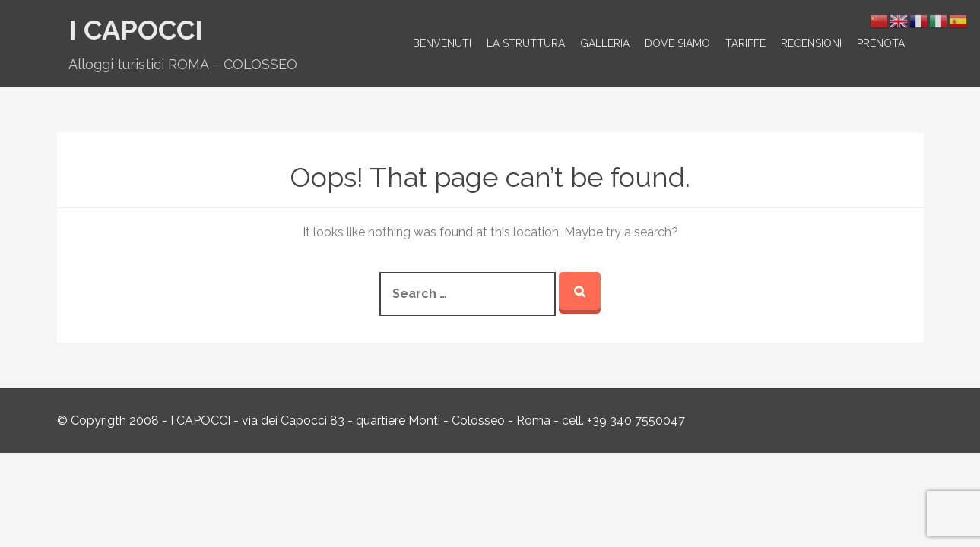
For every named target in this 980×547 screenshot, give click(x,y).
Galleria (605, 43)
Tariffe (745, 43)
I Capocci (136, 30)
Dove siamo (677, 43)
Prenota (881, 43)
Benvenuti (442, 43)
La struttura (526, 43)
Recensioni (811, 43)
